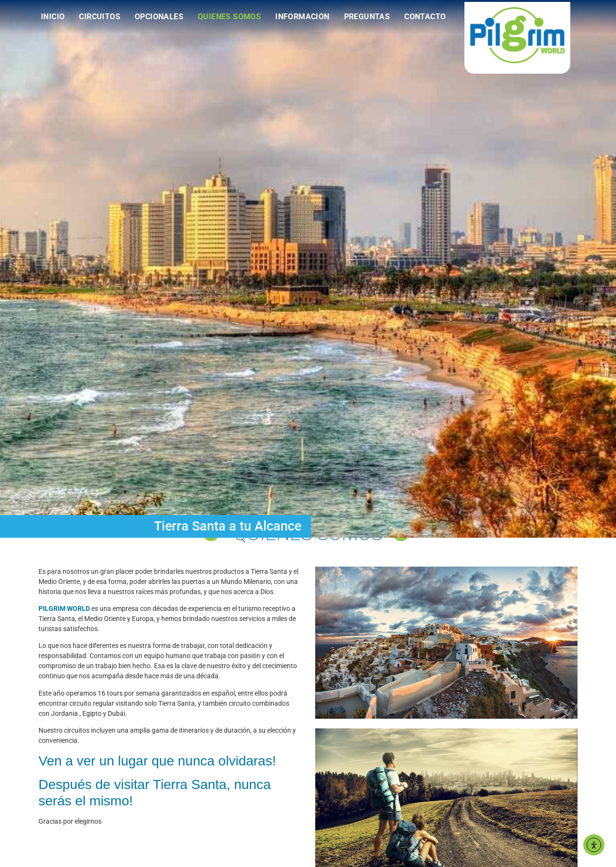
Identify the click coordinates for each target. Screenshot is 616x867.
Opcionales (159, 17)
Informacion (302, 17)
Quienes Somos (229, 17)
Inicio (53, 17)
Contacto (425, 17)
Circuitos (100, 17)
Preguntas (367, 17)
